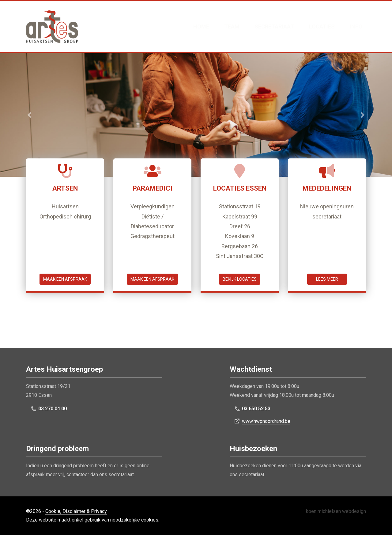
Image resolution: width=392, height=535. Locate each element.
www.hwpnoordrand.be (266, 421)
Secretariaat (274, 27)
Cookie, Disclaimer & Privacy (76, 511)
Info (356, 27)
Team (232, 27)
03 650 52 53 (256, 409)
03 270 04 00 (53, 409)
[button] (29, 115)
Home (201, 27)
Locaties (322, 27)
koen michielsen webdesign (336, 511)
